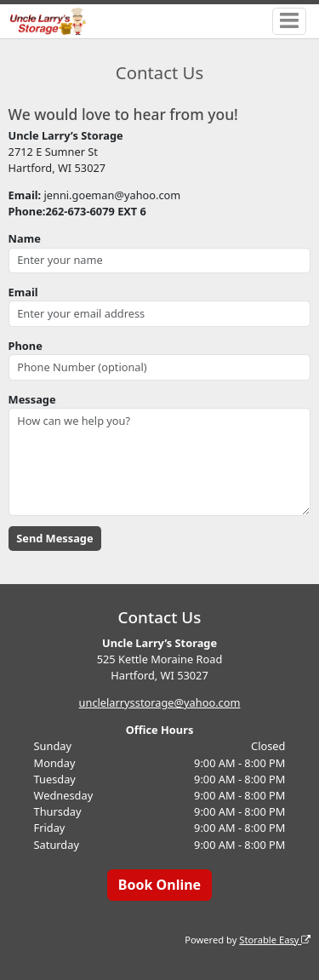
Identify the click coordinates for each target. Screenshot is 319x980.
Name (25, 238)
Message (32, 399)
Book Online (159, 885)
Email (23, 292)
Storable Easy (275, 940)
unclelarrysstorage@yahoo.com (160, 702)
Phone (26, 346)
